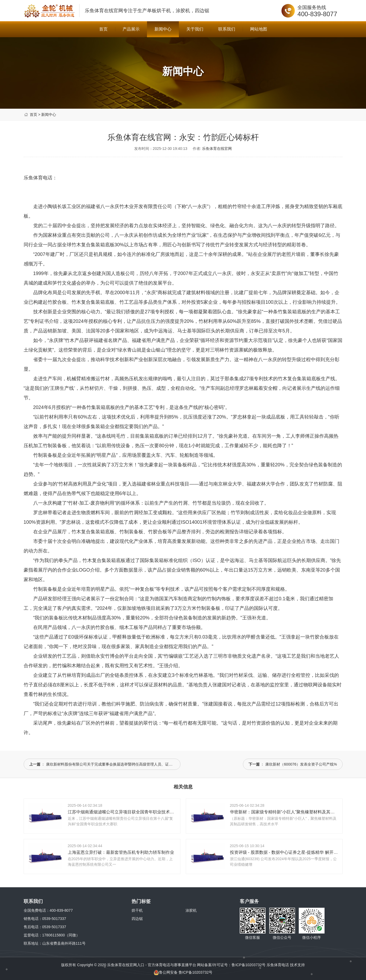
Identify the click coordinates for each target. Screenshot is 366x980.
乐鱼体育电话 (278, 965)
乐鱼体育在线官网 (112, 11)
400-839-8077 (317, 14)
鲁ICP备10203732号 (249, 965)
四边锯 (137, 919)
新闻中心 (163, 29)
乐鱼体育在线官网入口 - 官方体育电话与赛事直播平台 (152, 965)
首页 (103, 29)
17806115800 (54, 935)
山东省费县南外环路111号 (64, 943)
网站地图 (259, 29)
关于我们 (195, 29)
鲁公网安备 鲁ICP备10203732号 (183, 973)
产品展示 (131, 29)
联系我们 (227, 29)
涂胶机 (191, 910)
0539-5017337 (54, 919)
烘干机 (137, 910)
